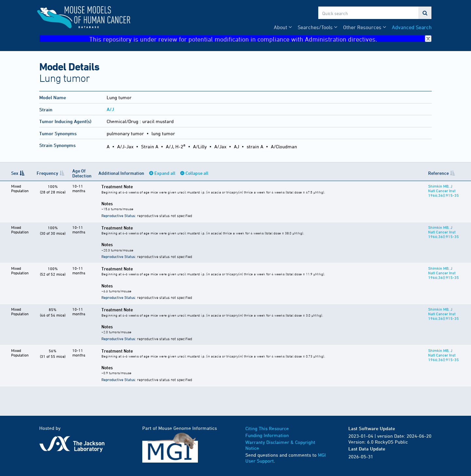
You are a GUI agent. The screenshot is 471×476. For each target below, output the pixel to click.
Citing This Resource (267, 428)
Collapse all (197, 173)
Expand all (165, 173)
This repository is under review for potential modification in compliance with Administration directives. (260, 39)
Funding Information (267, 435)
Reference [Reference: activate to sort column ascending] (438, 173)
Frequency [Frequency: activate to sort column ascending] (47, 173)
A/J (110, 109)
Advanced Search (412, 27)
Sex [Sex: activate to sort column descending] (15, 173)
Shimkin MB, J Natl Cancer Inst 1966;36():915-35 (444, 191)
